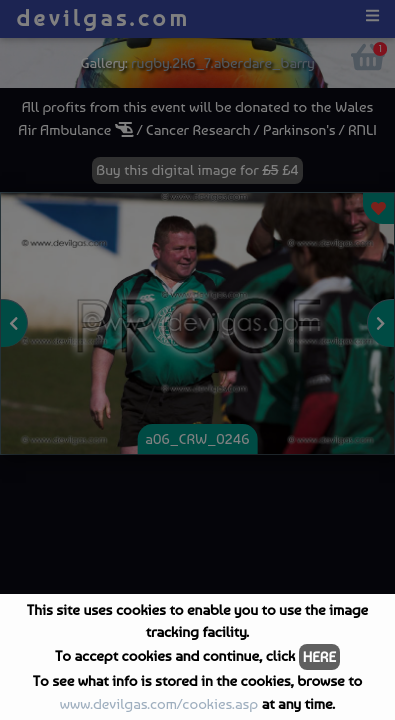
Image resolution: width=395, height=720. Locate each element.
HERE (319, 657)
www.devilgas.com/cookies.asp (159, 704)
